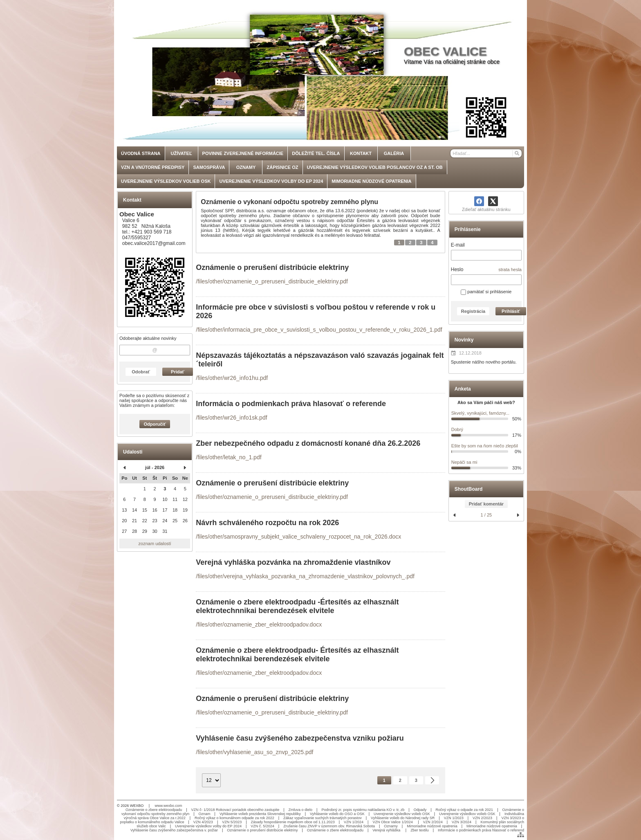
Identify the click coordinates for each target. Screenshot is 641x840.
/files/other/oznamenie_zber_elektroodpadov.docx (259, 624)
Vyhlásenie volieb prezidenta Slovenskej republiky (260, 814)
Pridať (178, 372)
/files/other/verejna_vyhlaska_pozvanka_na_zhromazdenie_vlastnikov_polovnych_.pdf (305, 576)
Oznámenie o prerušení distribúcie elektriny (262, 830)
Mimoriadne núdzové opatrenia (432, 826)
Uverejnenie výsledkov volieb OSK (402, 814)
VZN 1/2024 (354, 822)
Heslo (457, 270)
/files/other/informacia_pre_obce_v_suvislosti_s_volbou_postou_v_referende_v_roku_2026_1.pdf (319, 330)
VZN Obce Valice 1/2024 (393, 822)
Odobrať (141, 372)
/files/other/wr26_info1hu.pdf (232, 378)
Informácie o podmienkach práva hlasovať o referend (481, 830)
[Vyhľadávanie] (486, 153)
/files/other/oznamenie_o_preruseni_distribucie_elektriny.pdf (272, 281)
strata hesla (510, 270)
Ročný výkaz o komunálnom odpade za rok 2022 (234, 818)
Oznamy (391, 826)
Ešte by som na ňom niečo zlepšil (485, 446)
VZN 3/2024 (462, 822)
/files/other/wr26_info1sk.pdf (231, 418)
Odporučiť (155, 424)
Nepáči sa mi (464, 462)
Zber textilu (420, 830)
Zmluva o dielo (301, 810)
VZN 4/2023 (203, 822)
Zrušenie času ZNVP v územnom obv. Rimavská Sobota (329, 826)
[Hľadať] (517, 153)
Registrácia (473, 311)
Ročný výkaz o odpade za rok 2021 (465, 810)
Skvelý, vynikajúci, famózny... (480, 413)
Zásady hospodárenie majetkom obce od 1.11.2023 (293, 822)
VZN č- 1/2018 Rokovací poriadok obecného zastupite (235, 810)
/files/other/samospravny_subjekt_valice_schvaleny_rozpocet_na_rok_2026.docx (298, 537)
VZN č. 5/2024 (262, 826)
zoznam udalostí (155, 544)
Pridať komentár (486, 504)
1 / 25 (486, 515)
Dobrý (457, 429)
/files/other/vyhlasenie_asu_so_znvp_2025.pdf (254, 752)
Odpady (420, 810)
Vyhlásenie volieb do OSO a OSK (337, 814)
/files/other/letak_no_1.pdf (229, 457)
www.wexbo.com (169, 806)
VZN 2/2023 (482, 818)
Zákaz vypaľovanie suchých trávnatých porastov (323, 818)
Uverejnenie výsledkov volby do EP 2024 (208, 826)
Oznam (205, 814)
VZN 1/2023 (454, 818)
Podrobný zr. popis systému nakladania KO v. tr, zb (363, 810)
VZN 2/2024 (433, 822)
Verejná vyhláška (387, 830)
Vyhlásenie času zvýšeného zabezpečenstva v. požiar (174, 830)
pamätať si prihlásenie (486, 292)
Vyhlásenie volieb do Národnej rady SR (403, 818)
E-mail (458, 245)
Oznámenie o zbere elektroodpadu (154, 810)
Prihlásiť (511, 311)
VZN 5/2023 (232, 822)
